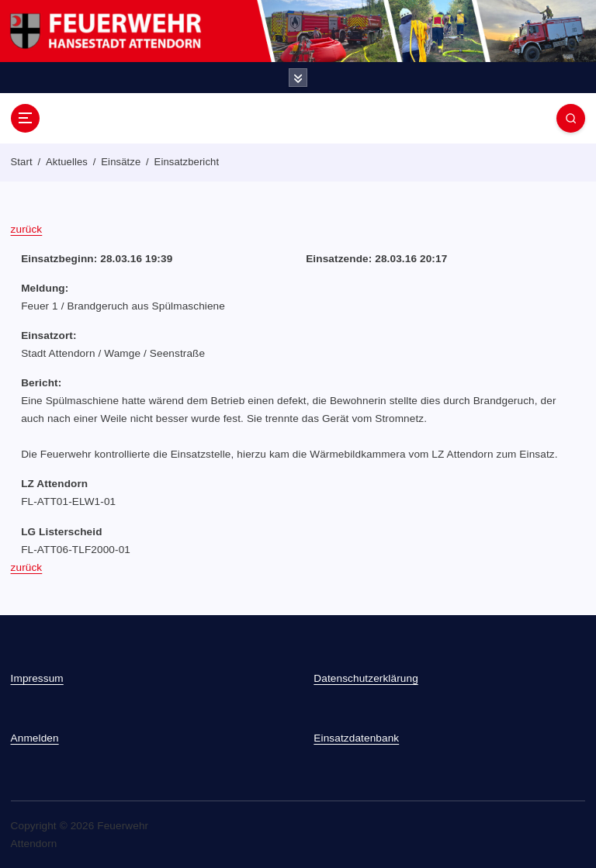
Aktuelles (67, 162)
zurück (27, 229)
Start (22, 162)
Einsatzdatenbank (356, 738)
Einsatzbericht (187, 162)
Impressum (37, 678)
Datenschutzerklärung (366, 678)
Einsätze (121, 162)
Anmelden (35, 738)
